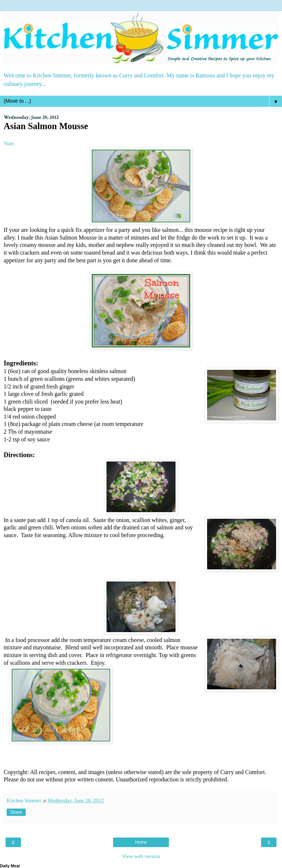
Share (16, 812)
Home (141, 842)
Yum (9, 143)
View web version (141, 856)
